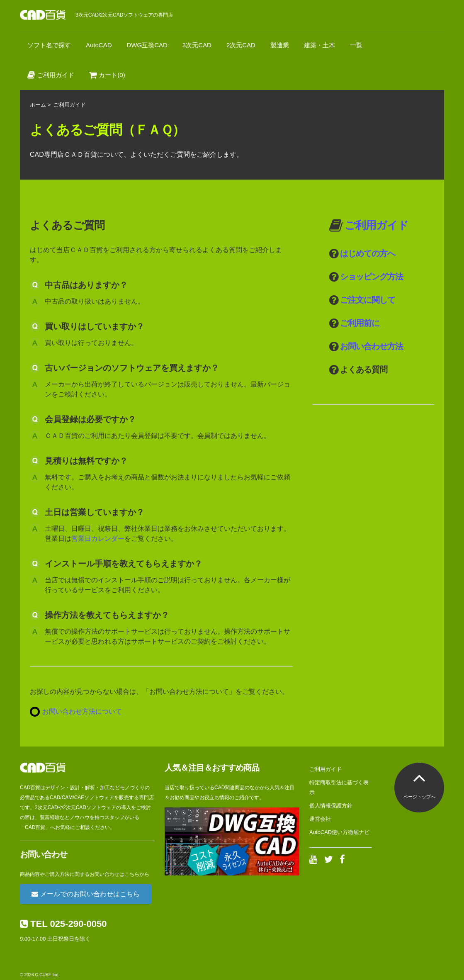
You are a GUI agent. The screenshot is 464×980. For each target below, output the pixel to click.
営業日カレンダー (98, 539)
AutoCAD (99, 45)
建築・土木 (319, 45)
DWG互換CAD (147, 45)
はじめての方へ (368, 253)
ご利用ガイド (51, 75)
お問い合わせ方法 (372, 346)
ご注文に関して (368, 300)
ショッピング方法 (372, 277)
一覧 (356, 45)
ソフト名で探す (49, 45)
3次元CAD (197, 45)
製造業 (280, 45)
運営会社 (320, 819)
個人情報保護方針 (331, 806)
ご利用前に (360, 323)
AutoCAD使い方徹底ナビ (339, 832)
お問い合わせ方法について (82, 711)
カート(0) (107, 75)
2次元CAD (241, 45)
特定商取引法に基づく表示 (339, 787)
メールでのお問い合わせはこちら (85, 894)
